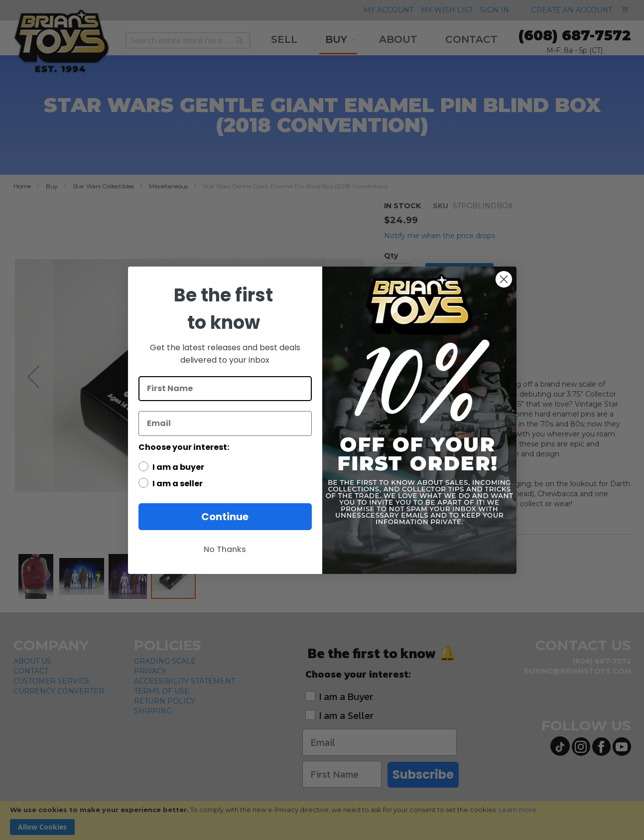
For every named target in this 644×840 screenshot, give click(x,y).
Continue (225, 517)
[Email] (225, 423)
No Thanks (225, 549)
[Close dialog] (504, 279)
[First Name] (225, 389)
